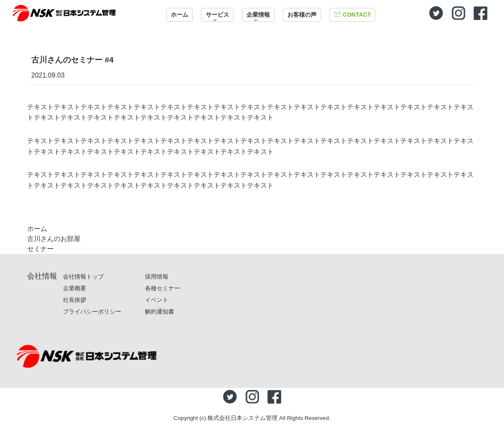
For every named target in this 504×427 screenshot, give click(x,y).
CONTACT (357, 15)
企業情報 (258, 15)
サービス (217, 15)
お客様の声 (302, 15)
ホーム (180, 15)
